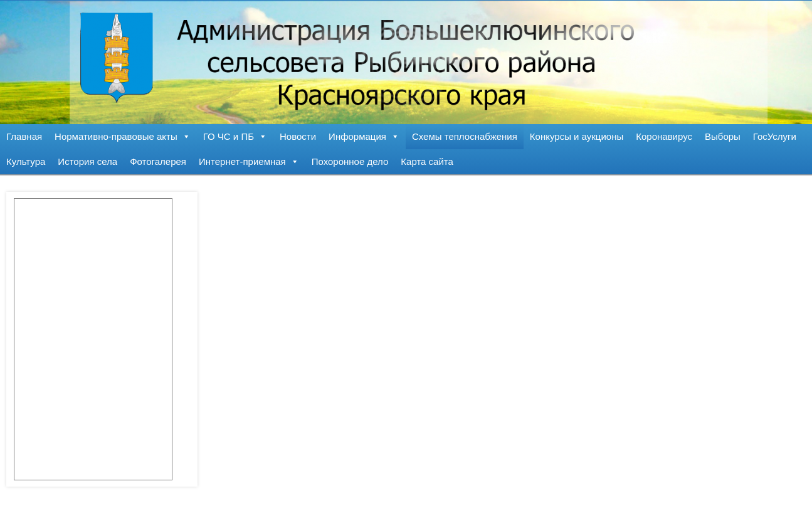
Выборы (723, 136)
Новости (298, 136)
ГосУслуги (775, 136)
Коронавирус (664, 136)
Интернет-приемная (249, 161)
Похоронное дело (350, 161)
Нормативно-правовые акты (123, 136)
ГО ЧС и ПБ (235, 136)
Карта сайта (427, 161)
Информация (364, 136)
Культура (26, 161)
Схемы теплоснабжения (465, 136)
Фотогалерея (158, 161)
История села (87, 161)
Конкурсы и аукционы (577, 136)
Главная (24, 136)
